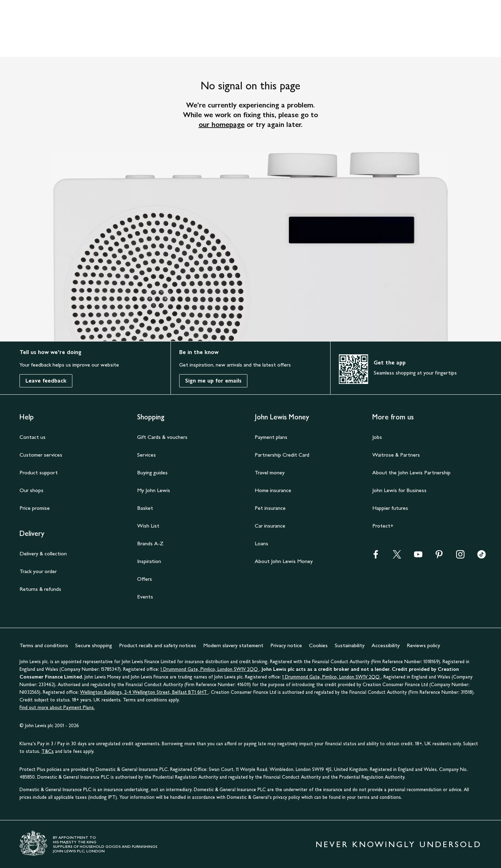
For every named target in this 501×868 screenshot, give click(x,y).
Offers (145, 579)
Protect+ (383, 526)
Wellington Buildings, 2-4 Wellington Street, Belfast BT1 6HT (144, 692)
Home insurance (273, 490)
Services (146, 455)
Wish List (148, 526)
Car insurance (270, 526)
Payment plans (271, 437)
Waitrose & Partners (396, 455)
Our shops (31, 490)
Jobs (377, 437)
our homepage (222, 124)
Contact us (33, 437)
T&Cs (47, 751)
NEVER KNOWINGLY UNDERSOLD (399, 844)
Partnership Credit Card (282, 455)
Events (145, 597)
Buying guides (152, 472)
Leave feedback (46, 381)
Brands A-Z (150, 543)
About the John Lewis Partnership (411, 472)
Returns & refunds (40, 589)
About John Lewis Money (284, 561)
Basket (145, 508)
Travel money (270, 472)
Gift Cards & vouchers (162, 437)
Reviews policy (423, 645)
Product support (39, 472)
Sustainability (350, 645)
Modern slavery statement (233, 645)
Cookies (318, 645)
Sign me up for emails (213, 381)
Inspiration (149, 561)
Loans (261, 543)
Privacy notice (286, 645)
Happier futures (390, 508)
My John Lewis (154, 490)
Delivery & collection (43, 553)
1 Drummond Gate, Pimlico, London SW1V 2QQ (210, 669)
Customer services (41, 455)
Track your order (38, 571)
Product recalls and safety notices (158, 645)
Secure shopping (94, 645)
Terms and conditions (44, 645)
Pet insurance (270, 508)
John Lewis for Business (399, 490)
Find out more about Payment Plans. (57, 708)
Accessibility (386, 645)
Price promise (35, 508)
